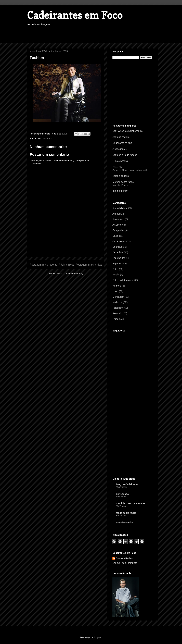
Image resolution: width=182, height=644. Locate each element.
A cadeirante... (120, 149)
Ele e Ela (117, 167)
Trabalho (117, 319)
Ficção (116, 275)
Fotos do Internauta (123, 280)
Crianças (117, 247)
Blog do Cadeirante (127, 484)
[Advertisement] (88, 35)
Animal (116, 214)
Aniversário (118, 219)
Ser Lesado (122, 494)
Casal (115, 236)
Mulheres (47, 138)
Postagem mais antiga (89, 265)
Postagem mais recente (44, 265)
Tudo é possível (121, 161)
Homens (117, 286)
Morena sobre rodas (123, 182)
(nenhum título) (120, 191)
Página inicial (67, 265)
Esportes (117, 264)
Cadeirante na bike (122, 143)
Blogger (98, 637)
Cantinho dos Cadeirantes (131, 503)
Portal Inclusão (124, 523)
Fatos (115, 269)
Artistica (117, 225)
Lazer (115, 291)
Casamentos (119, 241)
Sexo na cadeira (121, 137)
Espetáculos (119, 258)
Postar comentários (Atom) (70, 273)
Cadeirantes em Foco (75, 15)
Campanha (118, 230)
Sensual (117, 313)
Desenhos (118, 252)
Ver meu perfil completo (125, 563)
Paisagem (118, 308)
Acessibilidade (120, 208)
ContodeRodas (124, 558)
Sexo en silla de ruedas (125, 155)
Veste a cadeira (121, 176)
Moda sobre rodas (126, 513)
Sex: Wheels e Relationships (127, 131)
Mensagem (118, 297)
